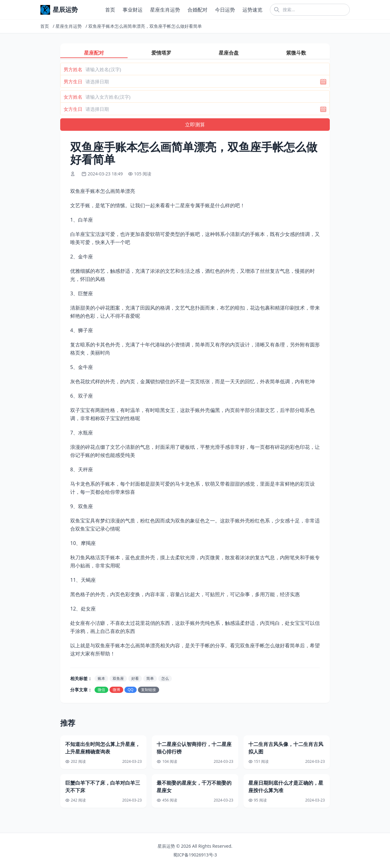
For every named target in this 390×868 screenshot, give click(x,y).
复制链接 (149, 690)
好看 (135, 678)
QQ (131, 690)
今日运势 (225, 10)
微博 (116, 690)
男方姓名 (73, 69)
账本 (101, 678)
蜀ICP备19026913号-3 (195, 855)
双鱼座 (118, 678)
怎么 (165, 678)
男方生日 (73, 81)
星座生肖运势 (165, 10)
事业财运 (133, 10)
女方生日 (73, 109)
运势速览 (252, 10)
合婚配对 (197, 10)
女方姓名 (73, 97)
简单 (150, 678)
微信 (101, 690)
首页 (110, 10)
